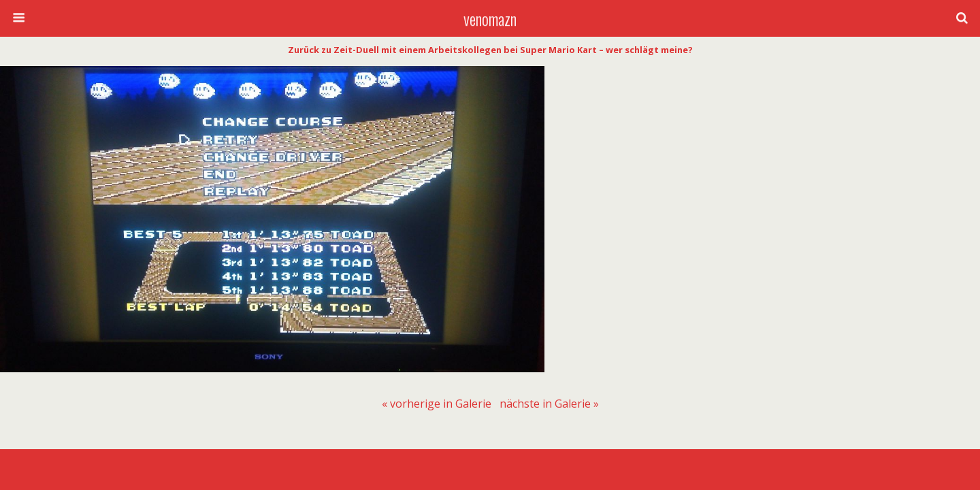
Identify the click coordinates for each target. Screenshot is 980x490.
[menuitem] (437, 404)
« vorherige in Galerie (437, 404)
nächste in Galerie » (549, 404)
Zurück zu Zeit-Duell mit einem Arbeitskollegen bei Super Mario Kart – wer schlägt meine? (490, 50)
